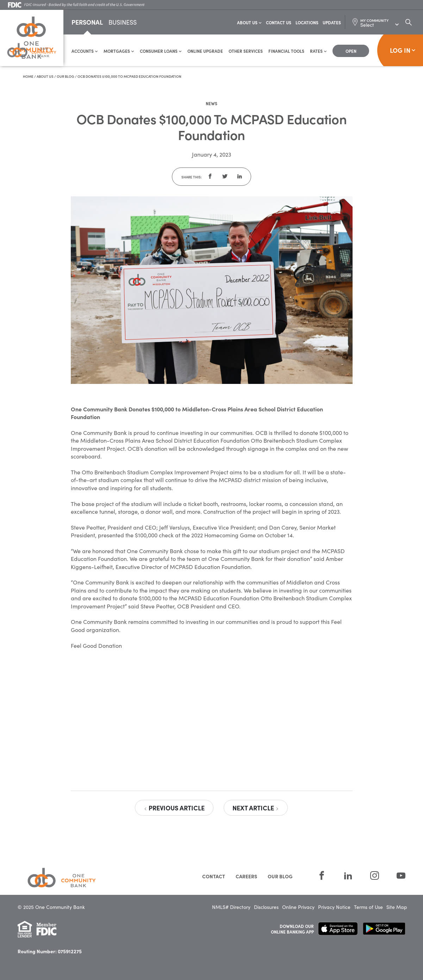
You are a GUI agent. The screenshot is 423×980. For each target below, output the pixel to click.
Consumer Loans (161, 51)
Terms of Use (368, 907)
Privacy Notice (334, 907)
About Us (249, 23)
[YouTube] (397, 876)
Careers (246, 877)
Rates (318, 51)
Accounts (85, 51)
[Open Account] (351, 51)
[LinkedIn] (348, 876)
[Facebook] (322, 876)
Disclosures (266, 907)
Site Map (397, 907)
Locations (307, 23)
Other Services (246, 51)
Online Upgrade (205, 51)
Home (28, 77)
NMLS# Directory (231, 907)
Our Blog (66, 77)
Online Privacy (298, 907)
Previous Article (174, 808)
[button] (210, 177)
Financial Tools (286, 51)
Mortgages (119, 51)
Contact (214, 877)
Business (123, 23)
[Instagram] (375, 876)
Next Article (256, 808)
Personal (87, 22)
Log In (403, 50)
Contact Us (279, 23)
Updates (332, 23)
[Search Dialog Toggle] (409, 23)
